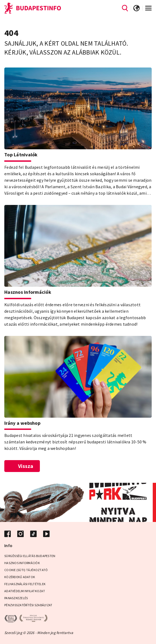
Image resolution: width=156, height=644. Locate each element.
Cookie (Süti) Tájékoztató (26, 570)
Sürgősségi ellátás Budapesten (30, 556)
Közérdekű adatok (20, 577)
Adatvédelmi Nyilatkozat (25, 591)
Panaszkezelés (16, 598)
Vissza (22, 466)
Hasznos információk (22, 563)
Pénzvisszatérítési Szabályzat (28, 605)
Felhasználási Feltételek (25, 584)
